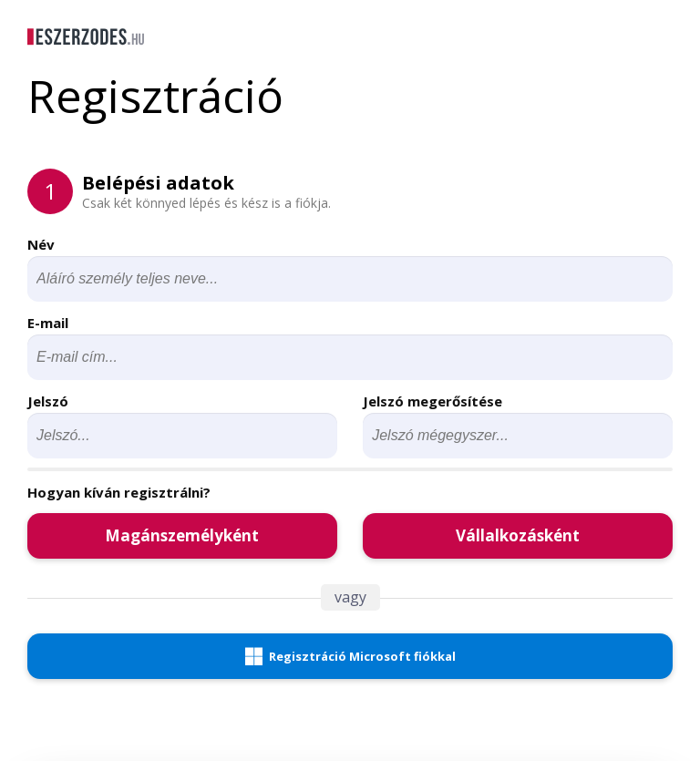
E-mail (48, 323)
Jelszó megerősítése (432, 401)
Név (41, 244)
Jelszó (48, 401)
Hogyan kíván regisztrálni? (119, 492)
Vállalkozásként (518, 535)
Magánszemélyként (182, 535)
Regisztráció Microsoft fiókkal (350, 656)
